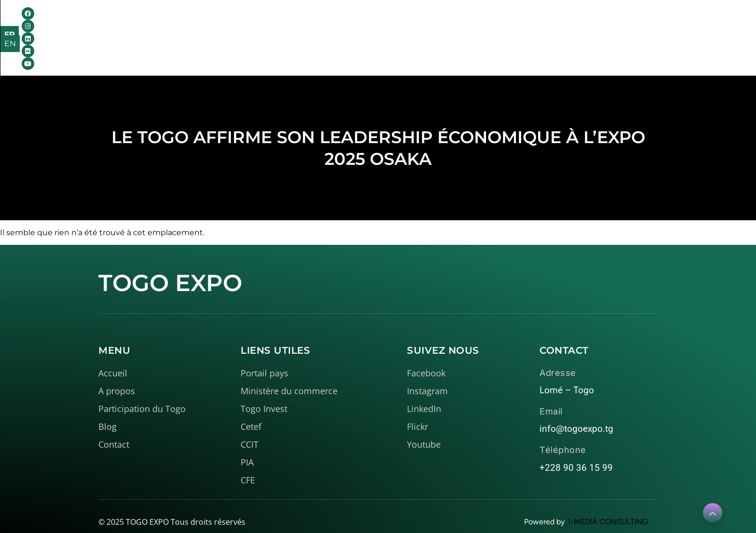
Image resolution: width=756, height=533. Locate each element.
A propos (300, 24)
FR (689, 25)
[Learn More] (713, 513)
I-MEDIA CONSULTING (608, 508)
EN (710, 25)
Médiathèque (436, 24)
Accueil (244, 24)
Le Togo (364, 24)
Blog (495, 24)
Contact (536, 24)
